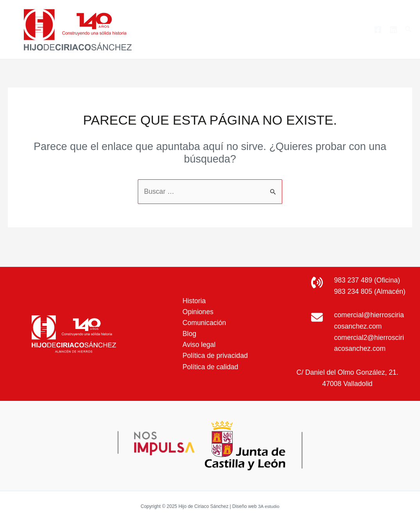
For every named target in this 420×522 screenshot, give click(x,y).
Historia (193, 294)
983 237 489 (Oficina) (368, 269)
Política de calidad (209, 362)
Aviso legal (198, 339)
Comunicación (203, 317)
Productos (226, 30)
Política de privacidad (214, 350)
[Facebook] (378, 30)
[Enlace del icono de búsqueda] (409, 30)
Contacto (346, 29)
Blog (313, 29)
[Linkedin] (393, 30)
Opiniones (197, 306)
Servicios (276, 30)
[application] (241, 30)
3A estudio (269, 506)
